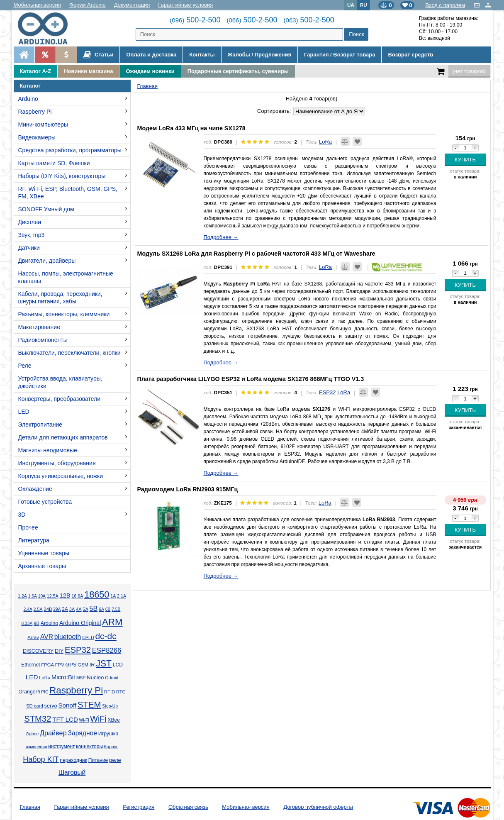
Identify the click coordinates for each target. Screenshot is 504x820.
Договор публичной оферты (318, 807)
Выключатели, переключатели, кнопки (69, 353)
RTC (121, 692)
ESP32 (78, 650)
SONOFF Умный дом (46, 209)
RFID (110, 692)
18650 (97, 594)
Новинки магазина (88, 71)
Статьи (99, 55)
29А (57, 609)
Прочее (28, 527)
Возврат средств (410, 55)
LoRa (45, 678)
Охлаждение (35, 489)
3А (72, 609)
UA (351, 5)
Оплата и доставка (151, 55)
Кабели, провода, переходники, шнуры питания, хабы (60, 298)
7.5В (116, 609)
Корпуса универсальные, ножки (61, 476)
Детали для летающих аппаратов (63, 437)
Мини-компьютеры (43, 124)
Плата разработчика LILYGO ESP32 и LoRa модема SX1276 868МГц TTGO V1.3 (251, 379)
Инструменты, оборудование (57, 463)
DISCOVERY (38, 651)
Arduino (28, 99)
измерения (37, 747)
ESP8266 (107, 650)
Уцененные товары (44, 553)
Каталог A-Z (36, 71)
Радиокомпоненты (43, 340)
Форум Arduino (88, 5)
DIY (59, 651)
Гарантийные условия (185, 5)
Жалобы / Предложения (259, 55)
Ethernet (30, 665)
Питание (98, 760)
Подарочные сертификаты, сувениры (238, 71)
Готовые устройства (45, 502)
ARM (112, 622)
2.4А (28, 609)
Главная (30, 807)
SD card (35, 706)
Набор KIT (41, 759)
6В (108, 609)
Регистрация (139, 807)
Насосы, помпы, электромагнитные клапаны (66, 277)
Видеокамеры (37, 137)
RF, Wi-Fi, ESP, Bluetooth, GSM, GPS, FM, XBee (68, 193)
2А (65, 609)
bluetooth (68, 637)
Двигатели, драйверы (47, 261)
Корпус (111, 747)
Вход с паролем (445, 5)
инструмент (61, 747)
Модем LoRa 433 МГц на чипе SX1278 (191, 128)
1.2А (22, 596)
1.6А (33, 596)
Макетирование (39, 327)
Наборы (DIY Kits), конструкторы (62, 176)
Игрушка (108, 734)
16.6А (77, 596)
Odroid (112, 678)
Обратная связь (188, 807)
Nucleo (95, 677)
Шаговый (72, 772)
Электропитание (40, 425)
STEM (89, 705)
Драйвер (53, 733)
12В (65, 595)
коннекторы (89, 747)
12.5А (53, 596)
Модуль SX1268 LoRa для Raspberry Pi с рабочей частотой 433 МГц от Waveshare (256, 254)
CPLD (88, 637)
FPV (60, 665)
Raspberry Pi (35, 112)
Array (33, 637)
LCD (118, 665)
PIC (45, 692)
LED (24, 412)
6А (101, 609)
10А (42, 596)
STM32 (38, 719)
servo (51, 706)
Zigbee (32, 734)
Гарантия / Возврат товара (340, 55)
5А (85, 609)
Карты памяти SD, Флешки (54, 163)
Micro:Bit (63, 677)
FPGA (47, 665)
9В (37, 623)
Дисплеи (30, 222)
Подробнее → (221, 237)
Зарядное (83, 733)
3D (22, 515)
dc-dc (106, 636)
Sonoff (67, 705)
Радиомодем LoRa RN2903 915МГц (188, 489)
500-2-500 (195, 20)
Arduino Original (80, 623)
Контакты (202, 55)
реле (115, 760)
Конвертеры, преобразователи (60, 399)
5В (94, 609)
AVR (47, 637)
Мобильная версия (37, 5)
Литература (34, 540)
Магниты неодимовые (48, 450)
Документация (132, 5)
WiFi (98, 719)
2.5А (38, 609)
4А (79, 609)
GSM (83, 665)
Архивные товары (42, 566)
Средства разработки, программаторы (70, 150)
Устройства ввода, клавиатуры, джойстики (60, 382)
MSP (81, 678)
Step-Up (110, 706)
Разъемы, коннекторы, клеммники (64, 314)
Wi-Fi (84, 720)
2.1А (122, 596)
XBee (113, 720)
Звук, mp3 (32, 235)
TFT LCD (65, 719)
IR (92, 665)
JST (104, 664)
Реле (25, 366)
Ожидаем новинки (150, 71)
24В (48, 609)
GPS (71, 665)
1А (113, 596)
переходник (73, 760)
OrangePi (29, 692)
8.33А (27, 624)
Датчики (29, 248)
